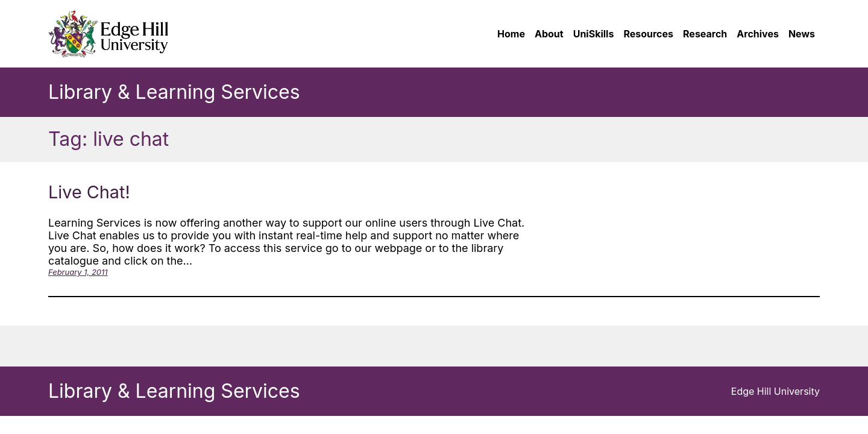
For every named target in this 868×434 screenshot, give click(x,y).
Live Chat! (89, 192)
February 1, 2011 (78, 272)
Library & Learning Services (174, 92)
